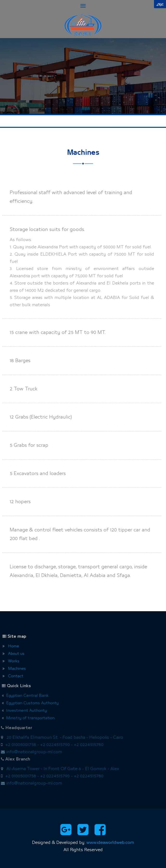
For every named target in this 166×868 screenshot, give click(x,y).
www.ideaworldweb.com (110, 843)
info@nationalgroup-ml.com (32, 752)
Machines (13, 669)
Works (9, 661)
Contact (11, 676)
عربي (160, 4)
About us (12, 654)
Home (9, 646)
